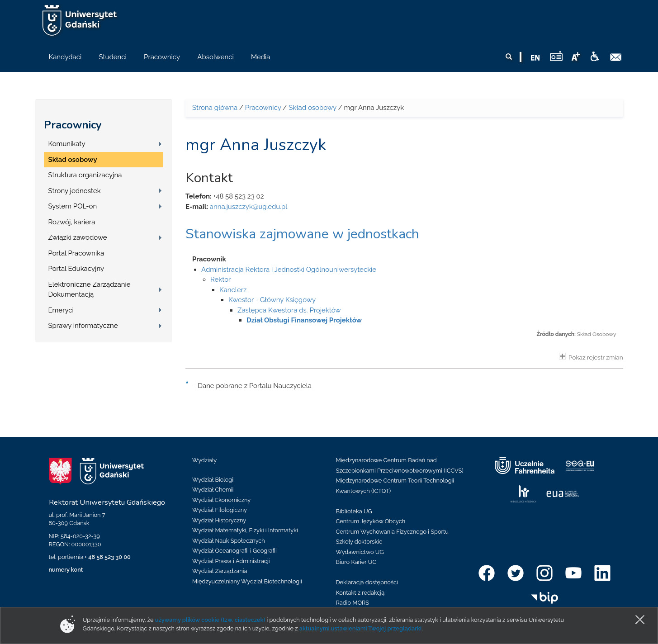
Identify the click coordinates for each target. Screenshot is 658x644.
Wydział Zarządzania (220, 571)
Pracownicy (73, 125)
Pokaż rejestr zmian (591, 357)
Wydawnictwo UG (360, 552)
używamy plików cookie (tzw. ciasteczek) (210, 620)
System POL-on (73, 206)
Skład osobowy (73, 160)
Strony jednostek (75, 191)
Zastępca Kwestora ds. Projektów (289, 310)
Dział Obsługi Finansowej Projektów (304, 320)
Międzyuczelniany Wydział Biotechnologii (247, 581)
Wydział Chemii (213, 490)
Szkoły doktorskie (359, 542)
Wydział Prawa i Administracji (231, 561)
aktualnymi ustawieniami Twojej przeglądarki (360, 628)
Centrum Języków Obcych (371, 521)
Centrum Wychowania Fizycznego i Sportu (392, 532)
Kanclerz (233, 290)
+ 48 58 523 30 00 (108, 557)
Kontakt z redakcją (360, 593)
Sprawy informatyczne (83, 326)
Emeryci (61, 310)
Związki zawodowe (78, 237)
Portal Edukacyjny (76, 269)
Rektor (220, 279)
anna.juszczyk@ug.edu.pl (249, 207)
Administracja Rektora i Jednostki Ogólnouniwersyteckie (289, 270)
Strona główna (215, 108)
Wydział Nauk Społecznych (229, 541)
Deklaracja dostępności (367, 582)
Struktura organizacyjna (85, 175)
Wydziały (204, 460)
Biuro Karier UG (356, 562)
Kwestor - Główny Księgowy (272, 300)
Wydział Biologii (213, 480)
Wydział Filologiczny (220, 510)
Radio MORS (353, 603)
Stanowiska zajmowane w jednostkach (302, 234)
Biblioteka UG (354, 511)
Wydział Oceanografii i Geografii (234, 551)
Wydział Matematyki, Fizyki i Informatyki (245, 530)
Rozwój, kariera (72, 222)
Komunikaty (67, 144)
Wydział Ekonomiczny (221, 500)
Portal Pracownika (76, 253)
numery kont (66, 570)
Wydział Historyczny (219, 520)
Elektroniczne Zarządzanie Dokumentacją (90, 290)
